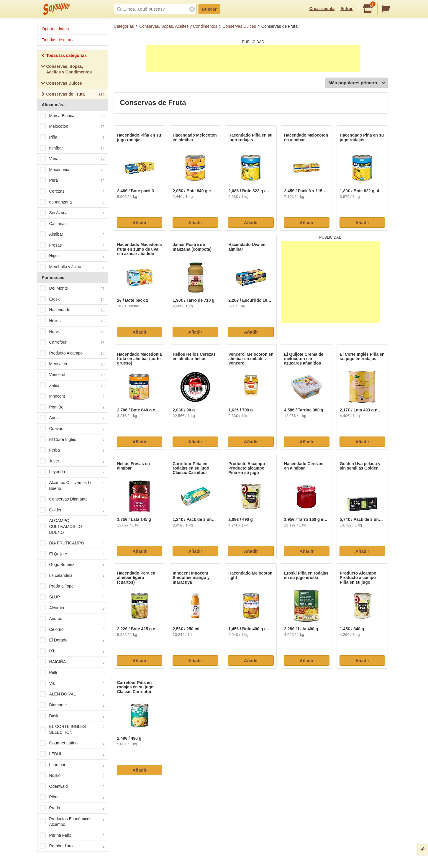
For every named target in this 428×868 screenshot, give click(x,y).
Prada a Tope (72, 587)
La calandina (72, 576)
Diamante (72, 705)
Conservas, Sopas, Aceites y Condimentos (178, 26)
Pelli (72, 673)
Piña (72, 137)
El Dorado (72, 641)
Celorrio (72, 630)
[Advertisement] (253, 58)
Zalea (72, 386)
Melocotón (72, 127)
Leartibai (72, 765)
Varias (72, 159)
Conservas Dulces (239, 26)
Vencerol (72, 375)
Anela (72, 418)
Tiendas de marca (58, 40)
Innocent (72, 396)
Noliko (72, 776)
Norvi (72, 332)
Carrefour (72, 343)
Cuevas (72, 429)
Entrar (346, 9)
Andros (72, 619)
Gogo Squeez (72, 565)
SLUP (72, 597)
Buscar (209, 9)
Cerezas (72, 191)
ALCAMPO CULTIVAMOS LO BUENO (72, 526)
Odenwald (72, 787)
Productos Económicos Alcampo (72, 822)
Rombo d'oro (72, 846)
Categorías (124, 26)
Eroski (72, 299)
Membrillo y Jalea (72, 267)
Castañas (72, 224)
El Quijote (72, 554)
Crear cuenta (322, 9)
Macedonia (72, 170)
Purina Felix (72, 836)
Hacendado (72, 310)
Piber (72, 798)
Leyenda (72, 472)
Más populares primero (356, 83)
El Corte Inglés (72, 440)
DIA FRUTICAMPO (72, 543)
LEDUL (72, 754)
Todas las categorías (64, 56)
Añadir (140, 223)
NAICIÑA (72, 662)
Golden (72, 510)
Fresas (72, 245)
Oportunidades (55, 29)
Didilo (72, 716)
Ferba (72, 450)
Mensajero (72, 364)
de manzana (72, 202)
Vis (72, 684)
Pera (72, 181)
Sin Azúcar (72, 213)
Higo (72, 256)
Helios (72, 321)
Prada (72, 808)
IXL (72, 651)
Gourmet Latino (72, 744)
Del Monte (72, 289)
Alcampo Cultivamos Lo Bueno (72, 485)
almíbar (72, 148)
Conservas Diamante (72, 499)
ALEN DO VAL (72, 695)
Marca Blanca (72, 116)
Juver (72, 461)
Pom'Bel (72, 407)
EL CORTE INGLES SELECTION (72, 729)
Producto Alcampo (72, 353)
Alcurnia (72, 608)
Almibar (72, 235)
